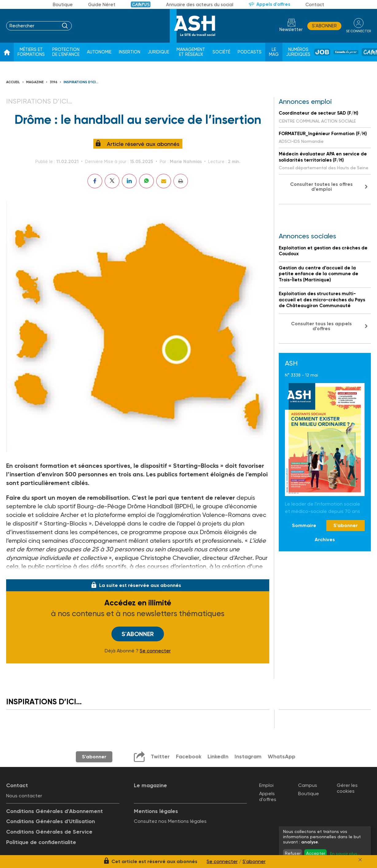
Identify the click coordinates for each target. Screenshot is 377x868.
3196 (54, 82)
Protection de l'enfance (66, 52)
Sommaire (304, 525)
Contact (315, 5)
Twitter (160, 757)
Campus (141, 4)
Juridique (158, 52)
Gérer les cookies (347, 788)
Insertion (130, 52)
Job (322, 52)
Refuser (293, 853)
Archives (325, 540)
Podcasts (250, 52)
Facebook (189, 757)
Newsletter (291, 30)
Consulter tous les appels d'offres (321, 326)
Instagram (248, 757)
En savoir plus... (345, 854)
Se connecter (155, 651)
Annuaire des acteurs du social (200, 5)
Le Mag (274, 52)
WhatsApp (282, 757)
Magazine (35, 82)
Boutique (63, 5)
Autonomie (99, 52)
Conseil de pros (346, 52)
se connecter (358, 31)
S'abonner (324, 26)
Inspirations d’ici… (81, 82)
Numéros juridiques (298, 52)
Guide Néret (102, 5)
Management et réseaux (191, 52)
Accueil (13, 82)
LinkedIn (218, 757)
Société (221, 52)
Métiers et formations (31, 52)
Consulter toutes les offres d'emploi (321, 187)
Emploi (266, 785)
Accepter (316, 853)
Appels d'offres (273, 4)
